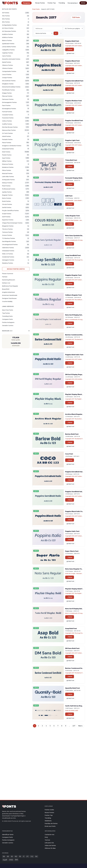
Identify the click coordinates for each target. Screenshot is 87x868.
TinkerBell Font (71, 160)
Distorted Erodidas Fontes (11, 87)
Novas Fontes (40, 3)
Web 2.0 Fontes (8, 254)
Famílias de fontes (51, 823)
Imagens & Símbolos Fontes (12, 146)
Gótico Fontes (7, 121)
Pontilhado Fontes (8, 90)
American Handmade (10, 295)
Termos (47, 840)
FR (20, 856)
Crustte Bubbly (7, 301)
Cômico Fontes (7, 68)
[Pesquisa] (26, 3)
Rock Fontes (6, 201)
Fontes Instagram (8, 322)
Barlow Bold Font (72, 434)
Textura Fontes (7, 232)
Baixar (70, 49)
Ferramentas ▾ (73, 3)
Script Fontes (7, 214)
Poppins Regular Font (73, 275)
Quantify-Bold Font (73, 688)
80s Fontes (6, 22)
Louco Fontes (7, 74)
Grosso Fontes (7, 235)
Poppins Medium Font (73, 101)
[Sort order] (43, 33)
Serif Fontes (6, 217)
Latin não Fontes (8, 177)
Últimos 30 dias (50, 848)
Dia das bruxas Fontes (10, 127)
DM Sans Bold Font (72, 648)
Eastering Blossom (9, 280)
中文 (32, 856)
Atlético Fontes (7, 37)
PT (28, 856)
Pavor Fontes (7, 143)
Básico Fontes (7, 40)
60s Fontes (6, 19)
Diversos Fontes (8, 164)
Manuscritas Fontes (9, 130)
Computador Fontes (9, 71)
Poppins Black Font (72, 61)
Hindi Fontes (6, 136)
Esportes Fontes (8, 220)
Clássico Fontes (8, 65)
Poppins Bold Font (72, 41)
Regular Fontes (7, 195)
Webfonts (48, 821)
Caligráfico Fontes (8, 50)
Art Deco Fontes (8, 28)
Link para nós (49, 843)
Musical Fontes (7, 173)
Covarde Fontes (8, 115)
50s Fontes (6, 16)
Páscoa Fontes (7, 96)
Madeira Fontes (8, 263)
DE (8, 856)
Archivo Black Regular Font (76, 414)
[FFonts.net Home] (10, 3)
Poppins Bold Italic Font (74, 355)
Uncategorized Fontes (10, 245)
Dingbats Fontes (8, 84)
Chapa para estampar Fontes (12, 223)
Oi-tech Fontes (7, 133)
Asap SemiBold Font (73, 255)
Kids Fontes (6, 152)
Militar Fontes (7, 161)
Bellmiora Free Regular (10, 286)
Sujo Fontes (6, 158)
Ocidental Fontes (8, 257)
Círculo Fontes (7, 204)
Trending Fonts (7, 316)
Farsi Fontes (6, 105)
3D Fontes (6, 13)
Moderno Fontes (8, 167)
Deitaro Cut (6, 283)
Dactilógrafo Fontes (9, 241)
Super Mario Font (72, 551)
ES (12, 856)
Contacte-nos (49, 834)
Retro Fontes (7, 198)
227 (74, 726)
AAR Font (69, 196)
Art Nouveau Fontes (9, 31)
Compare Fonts (7, 319)
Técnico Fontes (7, 229)
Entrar (83, 3)
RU (36, 856)
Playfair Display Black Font (75, 394)
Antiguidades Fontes (9, 25)
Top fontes (6, 313)
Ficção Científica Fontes (10, 211)
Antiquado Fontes (8, 180)
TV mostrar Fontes (9, 238)
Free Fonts (36, 9)
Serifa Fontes (7, 207)
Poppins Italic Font (72, 531)
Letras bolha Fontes (9, 47)
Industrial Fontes (8, 149)
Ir (56, 33)
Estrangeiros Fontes (9, 109)
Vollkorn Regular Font (74, 295)
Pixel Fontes (6, 186)
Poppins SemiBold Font (74, 121)
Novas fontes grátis (16, 269)
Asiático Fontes (8, 34)
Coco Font (69, 454)
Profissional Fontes (9, 189)
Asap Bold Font (71, 628)
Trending (62, 3)
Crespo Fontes (7, 78)
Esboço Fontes (7, 183)
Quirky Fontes (7, 192)
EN (4, 856)
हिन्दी (16, 860)
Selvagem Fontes (8, 260)
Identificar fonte (8, 834)
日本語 (11, 860)
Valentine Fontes (8, 248)
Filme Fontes (7, 170)
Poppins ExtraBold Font (74, 81)
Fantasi (5, 277)
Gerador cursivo (8, 325)
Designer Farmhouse (9, 298)
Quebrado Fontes (8, 44)
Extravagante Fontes (9, 102)
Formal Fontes (7, 112)
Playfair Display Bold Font (75, 589)
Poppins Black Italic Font (75, 511)
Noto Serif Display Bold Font (76, 609)
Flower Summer (8, 274)
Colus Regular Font (72, 216)
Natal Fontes (7, 62)
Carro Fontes (7, 56)
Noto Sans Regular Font (74, 569)
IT (24, 856)
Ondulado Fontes (8, 251)
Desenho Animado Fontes (11, 59)
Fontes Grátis (49, 810)
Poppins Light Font (72, 140)
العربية (5, 860)
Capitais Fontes (8, 53)
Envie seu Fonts (50, 826)
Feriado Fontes (7, 139)
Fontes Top (52, 3)
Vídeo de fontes (50, 845)
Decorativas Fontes (9, 81)
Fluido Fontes (7, 155)
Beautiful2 (6, 289)
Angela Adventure (8, 292)
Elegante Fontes (8, 226)
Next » (81, 726)
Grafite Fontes (7, 124)
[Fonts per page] (73, 28)
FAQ (46, 837)
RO (16, 856)
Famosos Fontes (8, 99)
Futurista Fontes (8, 118)
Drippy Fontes (7, 93)
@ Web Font (70, 53)
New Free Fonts (8, 310)
